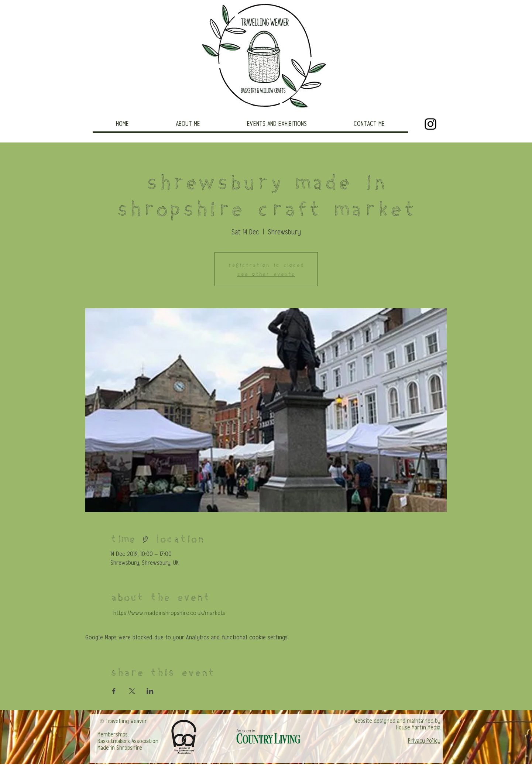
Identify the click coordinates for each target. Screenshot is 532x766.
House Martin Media (418, 728)
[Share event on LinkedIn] (150, 691)
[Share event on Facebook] (114, 691)
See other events (266, 273)
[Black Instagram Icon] (430, 124)
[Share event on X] (132, 691)
